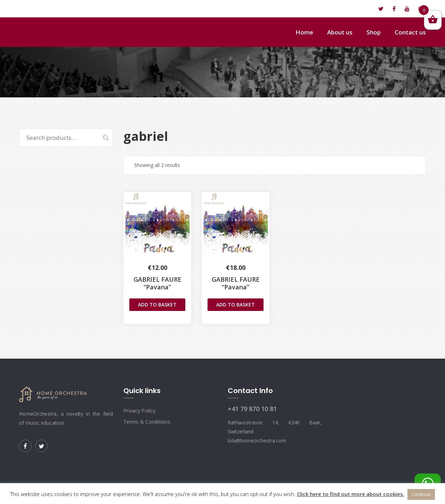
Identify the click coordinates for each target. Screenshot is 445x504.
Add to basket (157, 305)
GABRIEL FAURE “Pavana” (157, 283)
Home (304, 32)
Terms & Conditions (147, 422)
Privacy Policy (139, 411)
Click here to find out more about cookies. (351, 494)
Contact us (410, 32)
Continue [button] (421, 494)
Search (102, 138)
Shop (374, 32)
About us (340, 32)
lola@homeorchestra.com (58, 9)
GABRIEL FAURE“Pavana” (236, 283)
